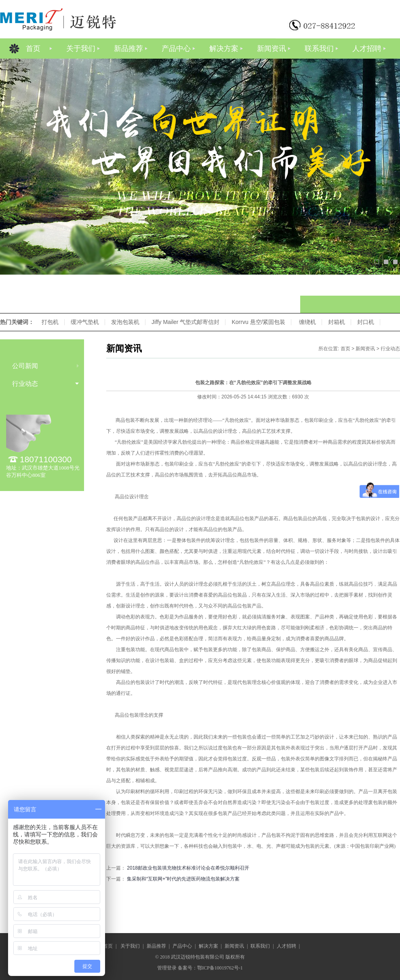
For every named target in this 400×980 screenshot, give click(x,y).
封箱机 (337, 322)
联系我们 (319, 49)
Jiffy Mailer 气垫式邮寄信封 (186, 322)
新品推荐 (128, 49)
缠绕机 (307, 322)
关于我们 (81, 49)
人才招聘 (367, 49)
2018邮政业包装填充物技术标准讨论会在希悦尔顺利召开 (188, 868)
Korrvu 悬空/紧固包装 (258, 322)
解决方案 (224, 49)
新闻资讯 (272, 49)
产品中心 (176, 49)
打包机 (50, 322)
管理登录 (167, 968)
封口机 (366, 322)
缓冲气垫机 (85, 322)
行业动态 (25, 384)
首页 (33, 49)
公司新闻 (25, 366)
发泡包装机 (125, 322)
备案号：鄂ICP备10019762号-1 (210, 968)
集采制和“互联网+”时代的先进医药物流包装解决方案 (183, 879)
